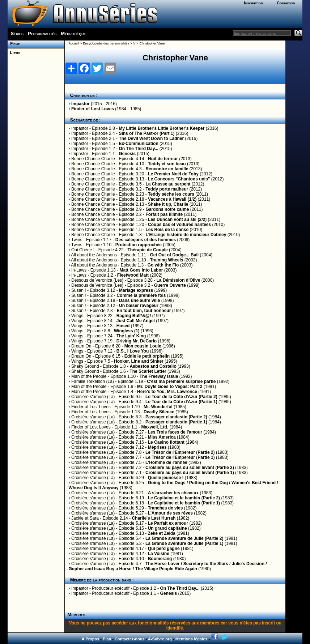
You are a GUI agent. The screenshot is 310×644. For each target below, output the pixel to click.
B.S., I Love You (133, 351)
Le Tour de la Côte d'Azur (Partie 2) (181, 397)
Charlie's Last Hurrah (154, 518)
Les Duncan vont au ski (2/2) (177, 219)
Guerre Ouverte (170, 285)
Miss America (162, 437)
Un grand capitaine (167, 528)
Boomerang (160, 559)
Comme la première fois (141, 295)
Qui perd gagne (164, 549)
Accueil (74, 43)
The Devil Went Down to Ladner (151, 138)
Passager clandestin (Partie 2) (176, 417)
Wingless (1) (127, 331)
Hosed (123, 326)
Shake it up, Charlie (168, 204)
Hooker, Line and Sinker (139, 361)
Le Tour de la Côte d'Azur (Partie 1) (181, 402)
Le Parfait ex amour (168, 523)
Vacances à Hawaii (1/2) (172, 199)
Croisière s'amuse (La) (93, 397)
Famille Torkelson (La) (93, 381)
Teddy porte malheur (167, 189)
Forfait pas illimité (164, 214)
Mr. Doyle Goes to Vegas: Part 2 (170, 387)
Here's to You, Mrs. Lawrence (167, 392)
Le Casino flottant (166, 442)
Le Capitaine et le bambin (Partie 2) (184, 498)
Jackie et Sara (85, 518)
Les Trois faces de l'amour (175, 432)
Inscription (253, 3)
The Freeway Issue (159, 376)
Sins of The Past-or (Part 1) (146, 133)
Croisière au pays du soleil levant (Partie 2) (190, 468)
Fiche (14, 44)
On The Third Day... (138, 149)
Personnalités (42, 33)
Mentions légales (192, 639)
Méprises (157, 447)
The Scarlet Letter (148, 371)
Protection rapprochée (139, 245)
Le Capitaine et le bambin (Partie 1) (184, 503)
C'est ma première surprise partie (181, 381)
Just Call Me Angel (136, 321)
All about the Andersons (94, 255)
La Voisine (159, 554)
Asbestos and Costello (153, 366)
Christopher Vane (152, 43)
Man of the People (89, 376)
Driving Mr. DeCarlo (137, 341)
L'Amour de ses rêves (170, 513)
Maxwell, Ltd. (155, 427)
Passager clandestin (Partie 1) (176, 422)
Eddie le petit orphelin (147, 356)
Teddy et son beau (167, 164)
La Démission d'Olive (178, 280)
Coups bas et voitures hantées (179, 225)
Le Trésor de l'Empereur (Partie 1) (180, 457)
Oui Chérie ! (83, 250)
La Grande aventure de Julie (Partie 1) (184, 543)
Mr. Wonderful (158, 407)
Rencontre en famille (167, 169)
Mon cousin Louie (143, 346)
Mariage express (136, 290)
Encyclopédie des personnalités (106, 43)
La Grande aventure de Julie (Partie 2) (184, 538)
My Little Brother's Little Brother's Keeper (162, 128)
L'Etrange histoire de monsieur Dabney (186, 235)
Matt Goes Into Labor (141, 270)
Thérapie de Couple (147, 250)
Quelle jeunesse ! (166, 478)
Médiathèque (73, 33)
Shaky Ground (85, 366)
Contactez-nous (130, 639)
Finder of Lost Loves (93, 109)
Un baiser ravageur (139, 306)
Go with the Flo (163, 265)
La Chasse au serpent (168, 184)
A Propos (91, 639)
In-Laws (79, 270)
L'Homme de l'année (166, 462)
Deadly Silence (159, 412)
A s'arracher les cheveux (173, 493)
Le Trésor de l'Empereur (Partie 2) (180, 452)
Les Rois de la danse (167, 230)
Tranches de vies (165, 508)
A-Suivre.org (160, 639)
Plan (107, 639)
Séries (17, 33)
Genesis (127, 154)
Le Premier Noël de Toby (173, 174)
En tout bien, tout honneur (144, 311)
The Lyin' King (131, 336)
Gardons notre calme (167, 209)
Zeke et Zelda (162, 533)
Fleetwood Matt (133, 275)
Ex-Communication (138, 144)
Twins (77, 240)
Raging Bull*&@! (134, 316)
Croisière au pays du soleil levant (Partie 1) (190, 473)
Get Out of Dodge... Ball (174, 255)
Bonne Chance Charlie (93, 159)
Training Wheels (166, 260)
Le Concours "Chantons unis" (179, 179)
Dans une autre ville (139, 300)
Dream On (81, 346)
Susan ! (79, 290)
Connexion (286, 3)
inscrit (268, 623)
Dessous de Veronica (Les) (97, 280)
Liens (14, 52)
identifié (175, 628)
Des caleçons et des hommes (146, 240)
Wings (77, 316)
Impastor (80, 104)
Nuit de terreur (163, 159)
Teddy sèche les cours (171, 194)
